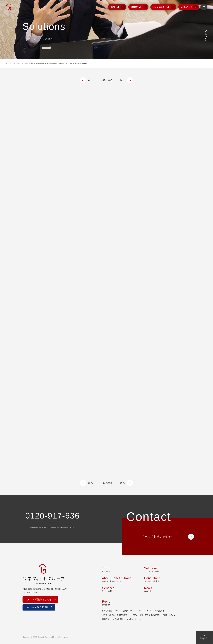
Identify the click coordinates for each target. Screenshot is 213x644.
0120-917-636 (52, 516)
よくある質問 (118, 619)
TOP (8, 63)
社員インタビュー (170, 615)
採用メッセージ (129, 611)
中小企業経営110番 (161, 7)
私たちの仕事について (111, 611)
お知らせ (148, 589)
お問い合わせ (187, 7)
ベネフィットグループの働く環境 (115, 615)
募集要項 (106, 619)
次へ (123, 80)
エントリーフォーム (134, 619)
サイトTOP (106, 569)
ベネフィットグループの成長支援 (152, 611)
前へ (91, 80)
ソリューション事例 (21, 63)
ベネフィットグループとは (117, 579)
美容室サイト (137, 7)
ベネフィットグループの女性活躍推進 (145, 615)
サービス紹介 (108, 589)
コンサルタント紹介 (152, 579)
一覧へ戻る (107, 80)
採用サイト (115, 7)
